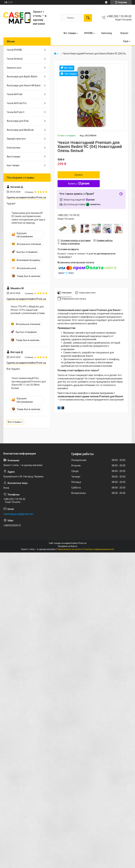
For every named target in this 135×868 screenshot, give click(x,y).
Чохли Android (15, 59)
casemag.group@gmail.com (18, 514)
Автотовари (13, 157)
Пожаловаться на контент (69, 549)
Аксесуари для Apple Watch (22, 77)
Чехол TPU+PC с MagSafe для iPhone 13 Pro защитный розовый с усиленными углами (28, 310)
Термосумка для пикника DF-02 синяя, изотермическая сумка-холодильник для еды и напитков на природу (28, 218)
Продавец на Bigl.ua (68, 546)
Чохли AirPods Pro (17, 103)
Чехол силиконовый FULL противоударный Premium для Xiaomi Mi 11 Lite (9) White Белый (29, 383)
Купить (79, 175)
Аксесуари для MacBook (20, 130)
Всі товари (70, 33)
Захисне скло (14, 68)
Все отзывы (14, 422)
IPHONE (89, 33)
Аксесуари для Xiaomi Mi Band (24, 85)
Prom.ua (83, 543)
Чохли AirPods (15, 94)
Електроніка (13, 148)
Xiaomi (124, 33)
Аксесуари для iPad (18, 121)
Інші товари (13, 165)
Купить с (79, 184)
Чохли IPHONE (14, 50)
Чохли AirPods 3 (16, 112)
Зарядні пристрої (16, 139)
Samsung (107, 33)
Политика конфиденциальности (99, 549)
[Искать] (88, 18)
